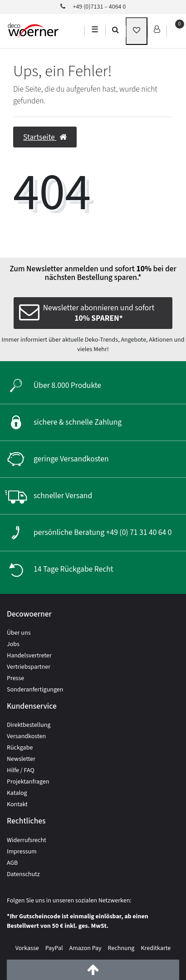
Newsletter (21, 759)
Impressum (22, 852)
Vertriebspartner (29, 667)
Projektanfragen (28, 782)
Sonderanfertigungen (35, 690)
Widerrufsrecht (27, 840)
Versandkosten (26, 736)
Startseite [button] (45, 137)
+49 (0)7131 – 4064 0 (93, 7)
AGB (12, 863)
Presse (15, 678)
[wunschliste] (137, 31)
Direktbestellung (29, 725)
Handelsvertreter (29, 656)
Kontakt (17, 804)
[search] (115, 29)
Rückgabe (20, 748)
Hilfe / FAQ (21, 770)
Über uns (19, 633)
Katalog (17, 793)
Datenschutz (23, 874)
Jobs (13, 644)
